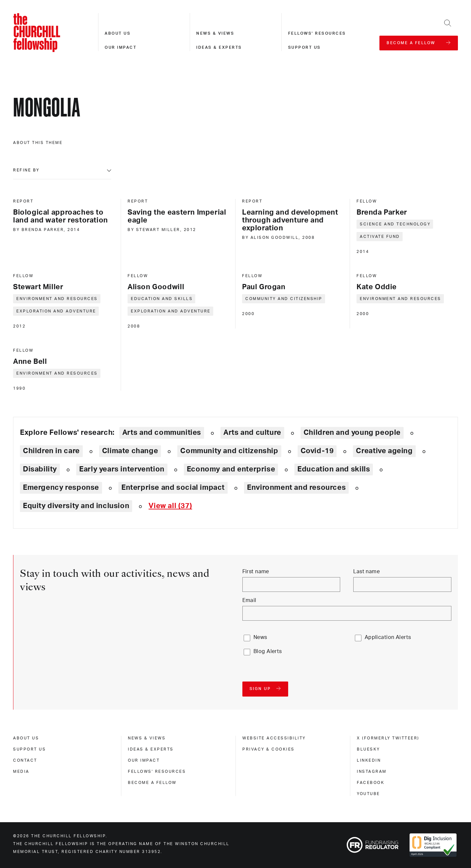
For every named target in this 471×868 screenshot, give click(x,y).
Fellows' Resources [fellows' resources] (157, 771)
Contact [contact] (25, 760)
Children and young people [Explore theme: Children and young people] (352, 433)
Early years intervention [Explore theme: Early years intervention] (122, 469)
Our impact (121, 47)
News (260, 637)
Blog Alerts (268, 651)
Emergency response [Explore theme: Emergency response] (61, 487)
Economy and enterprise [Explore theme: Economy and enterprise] (231, 469)
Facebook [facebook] (371, 783)
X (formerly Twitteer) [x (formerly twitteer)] (388, 738)
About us (118, 33)
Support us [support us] (29, 749)
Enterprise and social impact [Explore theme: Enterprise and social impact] (173, 487)
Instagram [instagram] (372, 771)
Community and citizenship (284, 299)
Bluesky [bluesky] (368, 749)
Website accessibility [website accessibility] (274, 738)
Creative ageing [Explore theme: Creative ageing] (384, 451)
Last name (366, 572)
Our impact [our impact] (144, 760)
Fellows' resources (317, 33)
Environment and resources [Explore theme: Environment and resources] (296, 487)
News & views (215, 33)
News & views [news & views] (147, 738)
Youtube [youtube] (368, 794)
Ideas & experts (219, 47)
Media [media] (21, 771)
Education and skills (162, 299)
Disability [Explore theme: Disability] (40, 469)
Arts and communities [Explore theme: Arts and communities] (162, 433)
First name (256, 572)
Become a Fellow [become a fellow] (152, 783)
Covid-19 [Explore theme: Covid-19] (317, 451)
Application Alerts (388, 637)
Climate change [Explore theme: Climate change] (130, 451)
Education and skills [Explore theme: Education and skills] (334, 469)
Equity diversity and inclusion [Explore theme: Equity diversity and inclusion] (76, 506)
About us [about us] (26, 738)
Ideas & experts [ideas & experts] (151, 749)
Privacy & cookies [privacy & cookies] (269, 749)
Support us (305, 47)
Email (249, 600)
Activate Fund (380, 237)
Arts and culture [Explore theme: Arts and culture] (252, 433)
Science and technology (395, 224)
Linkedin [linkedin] (369, 760)
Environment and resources (57, 299)
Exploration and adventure (56, 311)
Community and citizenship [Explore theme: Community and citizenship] (229, 451)
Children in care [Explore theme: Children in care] (51, 451)
